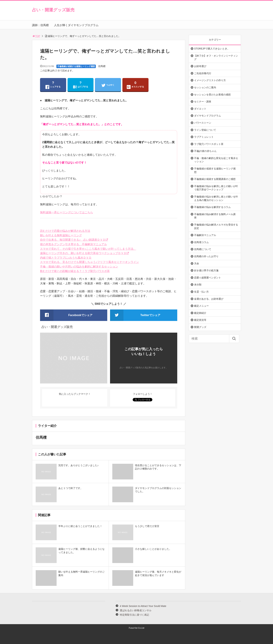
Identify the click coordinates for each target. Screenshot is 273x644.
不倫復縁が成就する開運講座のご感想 (215, 179)
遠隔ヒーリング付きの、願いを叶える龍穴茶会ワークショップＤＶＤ (83, 253)
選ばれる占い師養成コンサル (136, 610)
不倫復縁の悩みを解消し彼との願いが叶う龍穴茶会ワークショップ (216, 188)
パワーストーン (203, 123)
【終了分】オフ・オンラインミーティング (216, 57)
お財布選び (200, 66)
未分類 (198, 285)
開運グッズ (200, 327)
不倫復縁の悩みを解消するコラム (212, 207)
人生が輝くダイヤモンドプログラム (76, 25)
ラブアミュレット (204, 137)
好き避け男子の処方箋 (206, 270)
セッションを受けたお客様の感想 (212, 95)
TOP (36, 36)
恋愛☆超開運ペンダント (208, 278)
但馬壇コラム (201, 242)
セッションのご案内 (205, 87)
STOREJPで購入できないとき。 (212, 49)
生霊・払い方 (201, 292)
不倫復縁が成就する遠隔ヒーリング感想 (76, 66)
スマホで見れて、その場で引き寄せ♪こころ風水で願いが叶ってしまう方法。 (88, 249)
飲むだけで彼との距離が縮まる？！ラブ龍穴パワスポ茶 (75, 271)
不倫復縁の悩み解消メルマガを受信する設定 (216, 226)
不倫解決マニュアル (205, 235)
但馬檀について (203, 249)
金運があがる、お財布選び (209, 299)
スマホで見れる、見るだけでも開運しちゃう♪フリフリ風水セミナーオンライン (89, 262)
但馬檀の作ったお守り (206, 256)
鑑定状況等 (200, 320)
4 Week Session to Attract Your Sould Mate (143, 606)
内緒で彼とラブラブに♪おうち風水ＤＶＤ (66, 258)
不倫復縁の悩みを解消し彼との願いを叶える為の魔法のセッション (216, 198)
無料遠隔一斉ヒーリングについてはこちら (67, 212)
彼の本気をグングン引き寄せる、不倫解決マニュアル (73, 244)
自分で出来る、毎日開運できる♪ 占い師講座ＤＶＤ (73, 240)
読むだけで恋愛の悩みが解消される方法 (65, 231)
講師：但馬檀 (40, 25)
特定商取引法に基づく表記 (134, 615)
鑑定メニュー (201, 306)
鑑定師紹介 (200, 313)
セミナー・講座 (203, 102)
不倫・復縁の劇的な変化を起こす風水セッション (216, 160)
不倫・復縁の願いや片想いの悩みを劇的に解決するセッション (79, 267)
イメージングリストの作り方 (210, 80)
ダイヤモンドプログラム (208, 116)
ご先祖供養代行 (203, 73)
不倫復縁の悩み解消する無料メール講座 (215, 216)
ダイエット (200, 109)
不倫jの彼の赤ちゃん (205, 151)
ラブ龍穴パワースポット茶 (209, 144)
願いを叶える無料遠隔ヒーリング (61, 235)
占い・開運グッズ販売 (53, 10)
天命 (197, 263)
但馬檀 (102, 66)
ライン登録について (205, 130)
